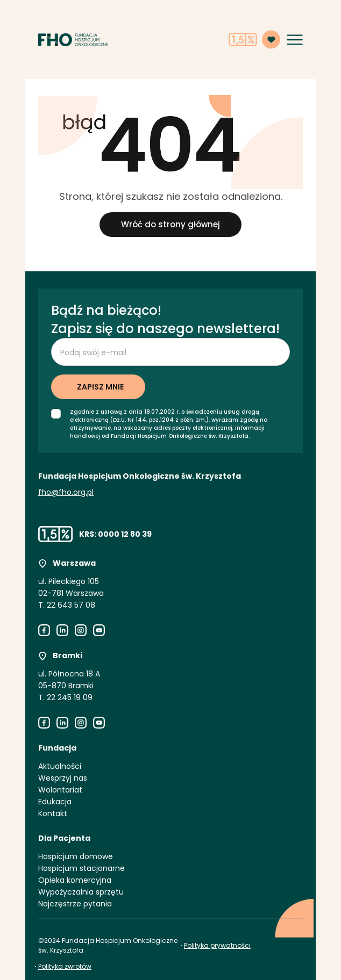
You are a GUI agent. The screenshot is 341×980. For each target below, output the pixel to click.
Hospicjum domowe (76, 856)
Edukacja (55, 802)
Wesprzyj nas (63, 778)
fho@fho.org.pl (66, 492)
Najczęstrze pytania (75, 904)
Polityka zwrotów (65, 966)
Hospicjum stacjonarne (81, 868)
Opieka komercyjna (75, 880)
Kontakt (53, 813)
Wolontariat (60, 790)
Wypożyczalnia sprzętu (81, 892)
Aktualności (60, 766)
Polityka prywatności (217, 945)
